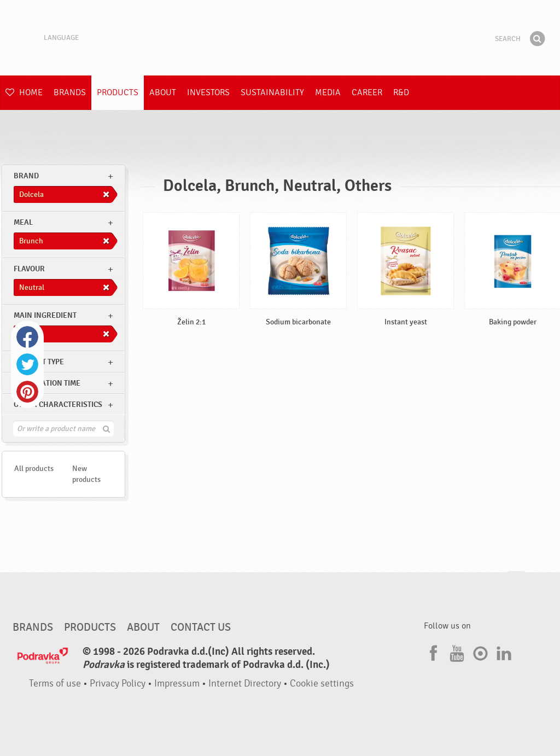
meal (23, 222)
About (163, 92)
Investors (208, 92)
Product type (39, 362)
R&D (401, 92)
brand (26, 176)
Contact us (201, 627)
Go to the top (516, 582)
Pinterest (27, 392)
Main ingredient (45, 315)
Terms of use (55, 684)
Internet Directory (245, 684)
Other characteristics (58, 405)
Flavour (29, 269)
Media (328, 92)
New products (86, 474)
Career (367, 92)
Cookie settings (322, 684)
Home (24, 92)
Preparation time (47, 383)
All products (34, 469)
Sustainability (272, 92)
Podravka (280, 38)
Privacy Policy (118, 684)
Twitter (27, 364)
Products (118, 92)
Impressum (177, 684)
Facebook (27, 337)
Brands (70, 92)
